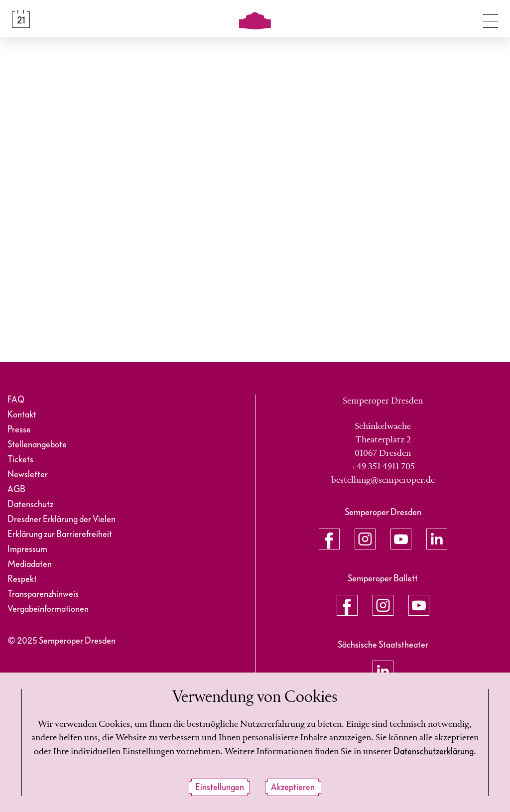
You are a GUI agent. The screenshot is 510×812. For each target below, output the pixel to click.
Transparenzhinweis (43, 594)
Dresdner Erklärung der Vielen (62, 519)
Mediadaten (30, 564)
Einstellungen (220, 787)
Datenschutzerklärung (434, 751)
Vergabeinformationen (48, 609)
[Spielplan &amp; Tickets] (21, 19)
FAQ (16, 400)
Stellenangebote (37, 445)
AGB (16, 489)
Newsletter (28, 474)
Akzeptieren (293, 787)
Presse (19, 430)
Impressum (27, 549)
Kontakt (22, 415)
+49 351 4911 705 (383, 467)
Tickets (20, 460)
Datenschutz (30, 504)
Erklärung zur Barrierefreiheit (60, 534)
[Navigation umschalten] (491, 19)
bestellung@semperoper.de (383, 480)
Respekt (22, 579)
